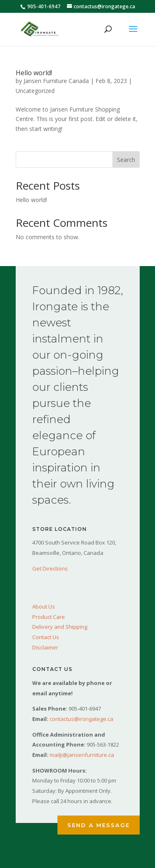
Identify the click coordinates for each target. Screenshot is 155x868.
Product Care (49, 617)
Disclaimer (45, 647)
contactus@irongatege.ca (81, 719)
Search (126, 160)
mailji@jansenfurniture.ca (82, 755)
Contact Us (46, 637)
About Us (44, 606)
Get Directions (50, 568)
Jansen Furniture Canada (56, 81)
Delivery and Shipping (60, 627)
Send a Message (99, 825)
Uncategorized (35, 91)
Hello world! (34, 73)
